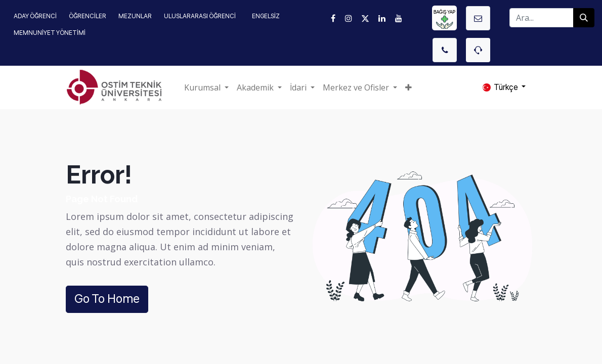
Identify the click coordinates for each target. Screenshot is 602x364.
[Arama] (584, 18)
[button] (408, 87)
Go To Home (107, 299)
